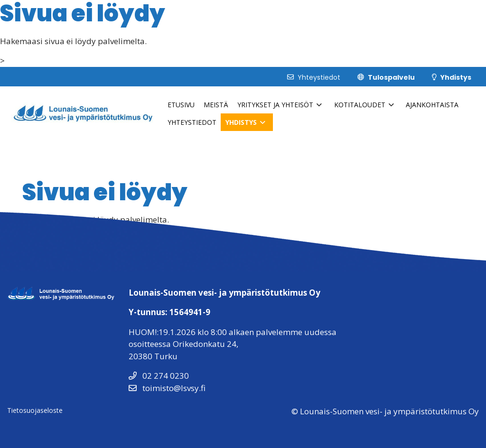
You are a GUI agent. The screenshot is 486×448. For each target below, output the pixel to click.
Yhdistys (241, 122)
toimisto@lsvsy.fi (167, 388)
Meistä (216, 105)
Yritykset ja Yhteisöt (275, 105)
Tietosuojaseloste (35, 410)
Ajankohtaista (432, 105)
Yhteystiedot (192, 122)
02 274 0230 (159, 376)
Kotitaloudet (360, 105)
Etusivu (181, 105)
